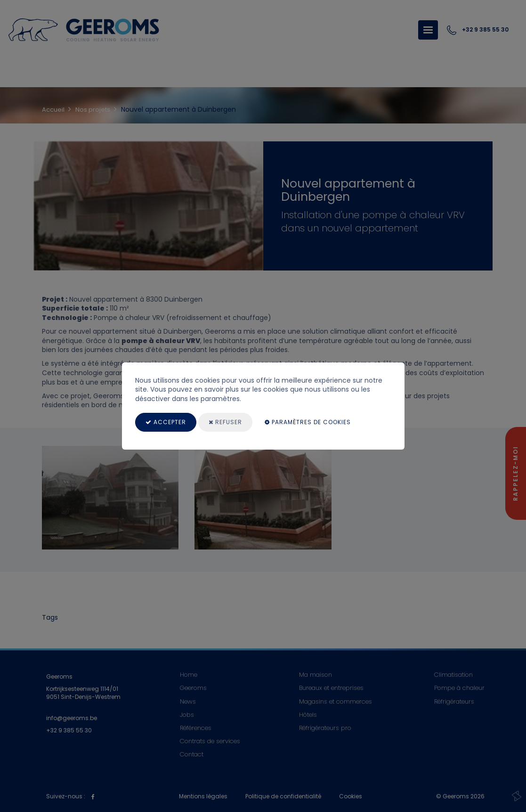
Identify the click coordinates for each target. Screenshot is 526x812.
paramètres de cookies (308, 422)
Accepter (166, 422)
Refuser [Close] (225, 422)
